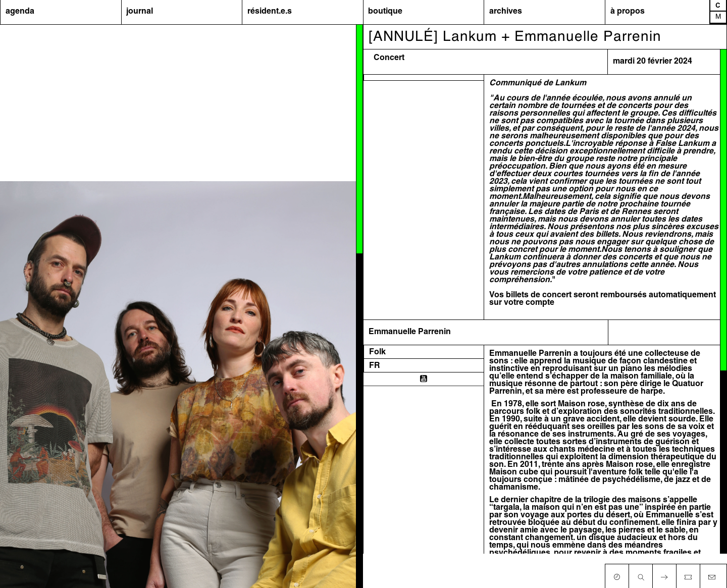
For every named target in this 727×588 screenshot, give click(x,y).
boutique (385, 12)
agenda (20, 12)
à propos (628, 12)
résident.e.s (270, 12)
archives (506, 12)
